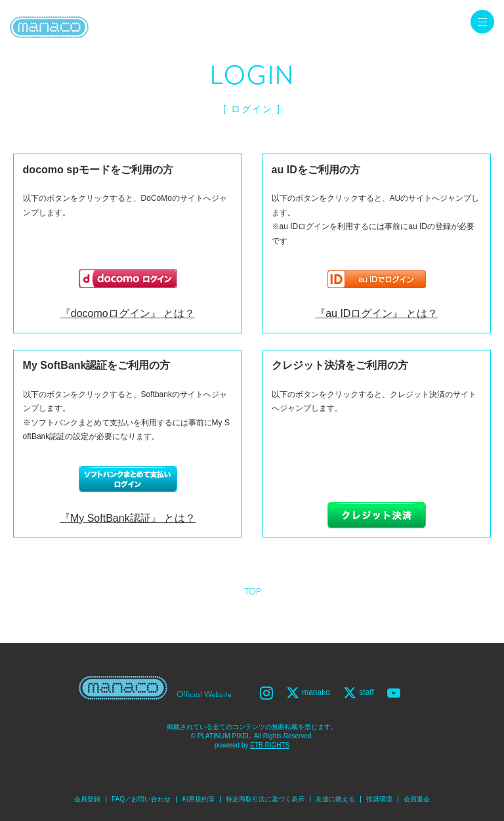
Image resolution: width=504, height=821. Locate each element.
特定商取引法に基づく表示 (265, 799)
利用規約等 (198, 799)
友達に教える (335, 799)
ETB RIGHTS (270, 745)
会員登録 (87, 799)
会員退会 (417, 799)
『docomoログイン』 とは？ (128, 313)
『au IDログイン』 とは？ (376, 313)
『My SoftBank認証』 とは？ (128, 518)
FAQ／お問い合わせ (141, 799)
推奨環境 (379, 799)
